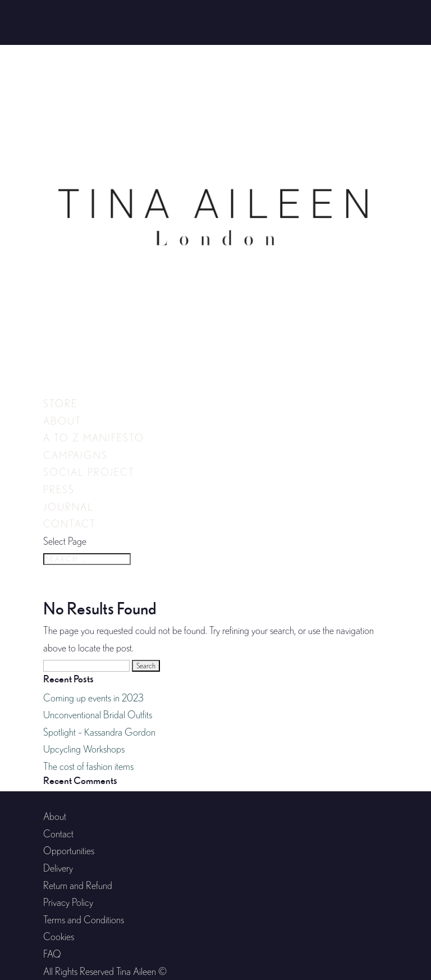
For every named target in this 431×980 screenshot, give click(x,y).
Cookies (59, 936)
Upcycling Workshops (84, 749)
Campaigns (75, 455)
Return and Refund (78, 885)
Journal (68, 507)
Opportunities (69, 851)
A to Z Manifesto (94, 438)
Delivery (58, 868)
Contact (70, 524)
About (62, 421)
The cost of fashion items (88, 766)
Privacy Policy (68, 902)
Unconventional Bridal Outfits (98, 715)
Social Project (89, 472)
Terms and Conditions (84, 920)
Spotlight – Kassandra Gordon (99, 732)
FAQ (52, 954)
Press (59, 489)
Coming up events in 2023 (93, 698)
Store (60, 404)
